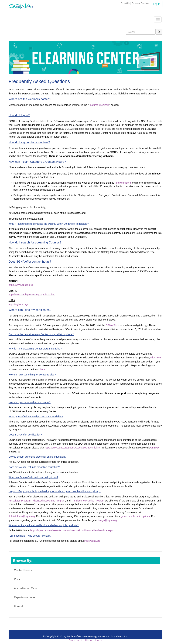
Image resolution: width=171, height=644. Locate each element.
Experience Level (25, 597)
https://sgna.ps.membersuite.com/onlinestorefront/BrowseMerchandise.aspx (72, 530)
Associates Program (20, 501)
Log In (157, 4)
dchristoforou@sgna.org (22, 516)
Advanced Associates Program (48, 501)
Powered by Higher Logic (85, 640)
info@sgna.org (123, 183)
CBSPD (155, 448)
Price (17, 579)
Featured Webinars (99, 105)
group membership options (135, 516)
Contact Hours (23, 570)
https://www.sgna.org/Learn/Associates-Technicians (73, 448)
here (43, 369)
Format (18, 606)
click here (156, 358)
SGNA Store (112, 325)
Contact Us (125, 3)
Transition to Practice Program (88, 501)
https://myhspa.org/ (18, 304)
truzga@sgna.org (107, 520)
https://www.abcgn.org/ (21, 285)
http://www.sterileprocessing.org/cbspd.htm (32, 295)
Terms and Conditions (141, 3)
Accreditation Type (25, 588)
